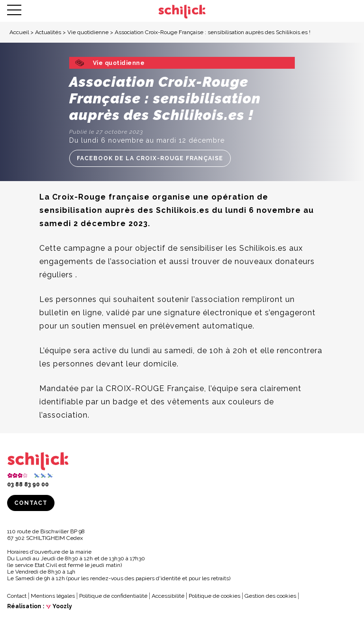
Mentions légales (53, 596)
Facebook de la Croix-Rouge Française (150, 158)
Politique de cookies (214, 596)
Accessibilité (168, 596)
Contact (31, 503)
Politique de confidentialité (113, 596)
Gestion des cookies (270, 596)
